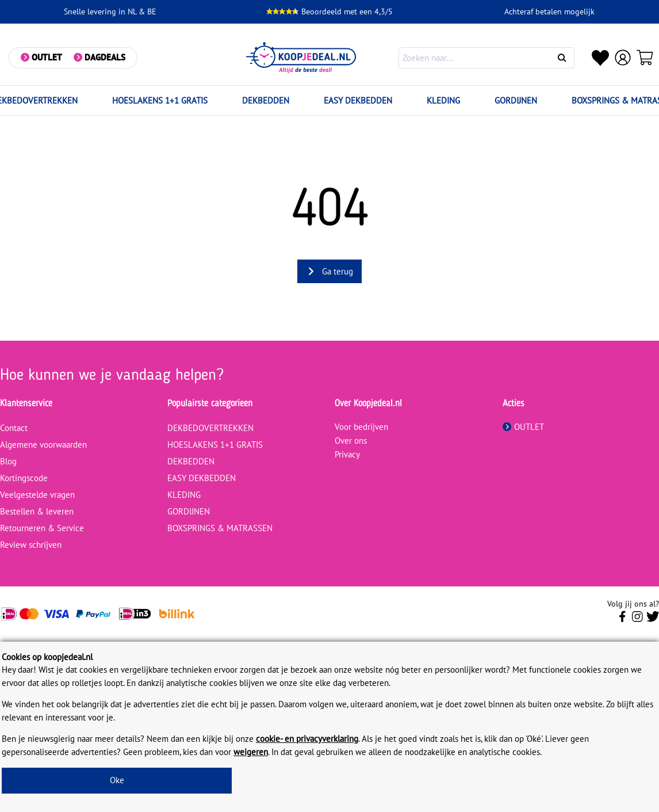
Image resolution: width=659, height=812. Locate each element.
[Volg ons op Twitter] (653, 620)
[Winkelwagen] (645, 58)
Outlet (47, 57)
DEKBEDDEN (266, 100)
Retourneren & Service (42, 528)
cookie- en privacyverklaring (307, 739)
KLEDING (443, 100)
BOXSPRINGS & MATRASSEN (220, 528)
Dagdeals (105, 57)
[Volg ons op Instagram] (637, 620)
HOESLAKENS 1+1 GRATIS (160, 100)
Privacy (347, 454)
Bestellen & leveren (37, 511)
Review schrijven (31, 545)
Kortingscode (24, 478)
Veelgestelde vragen (37, 495)
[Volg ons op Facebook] (622, 620)
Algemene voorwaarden (43, 445)
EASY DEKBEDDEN (358, 100)
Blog (8, 461)
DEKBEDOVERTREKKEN (210, 428)
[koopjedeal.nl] (301, 58)
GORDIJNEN (516, 100)
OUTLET (523, 427)
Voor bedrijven (361, 427)
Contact (14, 428)
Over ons (351, 441)
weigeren (251, 752)
